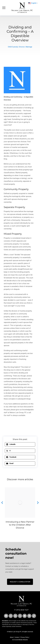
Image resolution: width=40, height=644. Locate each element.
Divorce (22, 47)
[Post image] (20, 503)
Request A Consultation (20, 582)
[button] (20, 444)
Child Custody (13, 47)
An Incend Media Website (20, 640)
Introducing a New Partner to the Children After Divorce (20, 525)
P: (15, 610)
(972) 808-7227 (22, 610)
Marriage (29, 47)
